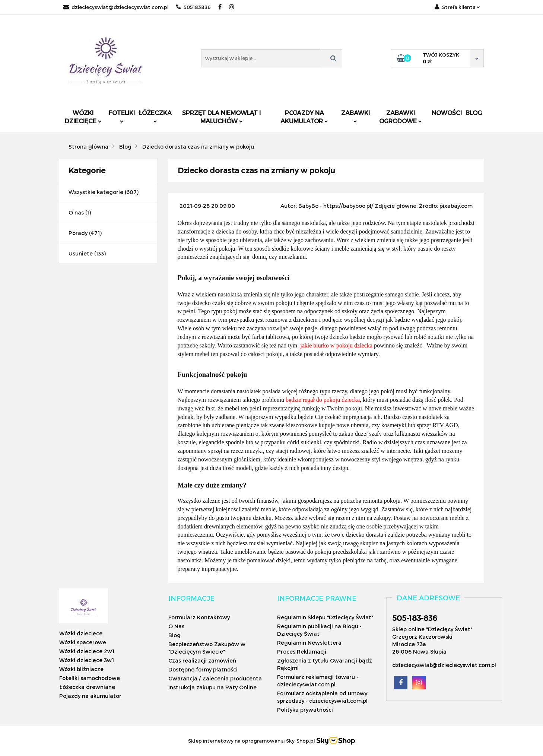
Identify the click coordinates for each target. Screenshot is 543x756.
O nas (76, 212)
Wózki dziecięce (83, 117)
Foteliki (122, 116)
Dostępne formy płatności (203, 669)
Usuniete (81, 253)
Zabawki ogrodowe (401, 117)
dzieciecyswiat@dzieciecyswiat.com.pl (116, 7)
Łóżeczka (155, 116)
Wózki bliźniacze (81, 669)
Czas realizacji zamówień (202, 660)
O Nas (176, 626)
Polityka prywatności (305, 710)
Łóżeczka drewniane (87, 687)
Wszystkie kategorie (96, 192)
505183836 (193, 7)
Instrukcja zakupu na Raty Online (212, 687)
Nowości (447, 113)
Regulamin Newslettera (309, 643)
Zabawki (355, 116)
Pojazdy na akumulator (304, 117)
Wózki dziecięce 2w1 (87, 651)
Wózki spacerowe (83, 642)
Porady (78, 233)
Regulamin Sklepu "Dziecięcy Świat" (325, 617)
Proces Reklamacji (302, 652)
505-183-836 (415, 618)
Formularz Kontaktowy (199, 617)
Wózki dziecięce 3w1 (87, 660)
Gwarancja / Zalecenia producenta (215, 678)
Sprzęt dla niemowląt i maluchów (221, 117)
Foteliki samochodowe (90, 678)
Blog (474, 113)
